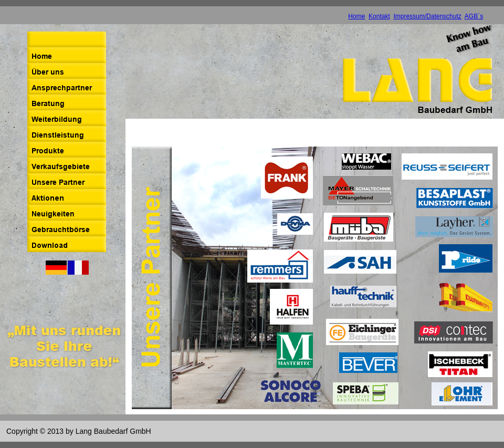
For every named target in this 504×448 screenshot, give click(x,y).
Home (356, 16)
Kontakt (379, 16)
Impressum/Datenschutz (427, 16)
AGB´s (474, 16)
